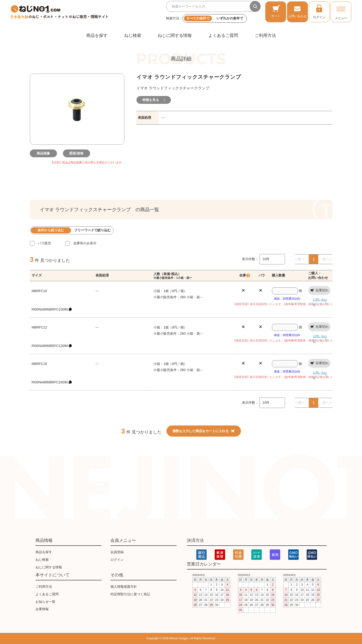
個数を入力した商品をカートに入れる (204, 431)
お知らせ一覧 (45, 602)
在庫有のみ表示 (85, 243)
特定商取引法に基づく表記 (130, 594)
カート (276, 11)
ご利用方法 (265, 35)
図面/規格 (77, 153)
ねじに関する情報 (175, 35)
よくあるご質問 (223, 35)
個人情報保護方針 (124, 587)
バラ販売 (44, 243)
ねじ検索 (133, 35)
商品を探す (97, 35)
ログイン (319, 11)
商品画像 (44, 153)
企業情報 (42, 609)
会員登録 (117, 552)
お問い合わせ (297, 11)
